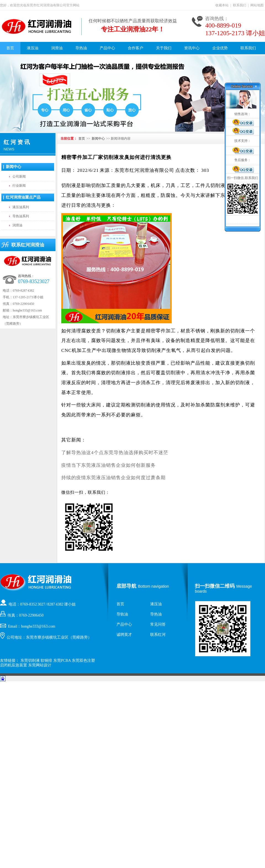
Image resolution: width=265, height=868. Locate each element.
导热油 (81, 48)
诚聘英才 (124, 635)
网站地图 (257, 5)
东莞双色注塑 (83, 661)
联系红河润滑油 (28, 245)
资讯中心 (192, 48)
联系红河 (158, 635)
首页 (10, 48)
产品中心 (107, 48)
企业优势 (220, 48)
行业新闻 (19, 186)
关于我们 (164, 48)
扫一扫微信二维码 (215, 586)
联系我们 (240, 5)
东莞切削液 (30, 661)
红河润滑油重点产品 (23, 197)
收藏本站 (222, 5)
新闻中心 (14, 167)
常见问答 (158, 624)
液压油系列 (21, 207)
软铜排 (46, 661)
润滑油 (57, 48)
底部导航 (126, 586)
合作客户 (136, 48)
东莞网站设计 (40, 665)
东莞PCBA (62, 661)
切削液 (173, 373)
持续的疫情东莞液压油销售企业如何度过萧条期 (113, 478)
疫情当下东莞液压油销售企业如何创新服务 (108, 465)
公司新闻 (19, 177)
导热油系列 (21, 216)
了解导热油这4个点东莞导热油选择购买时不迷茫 (115, 453)
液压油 (33, 48)
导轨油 (122, 614)
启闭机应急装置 (14, 665)
